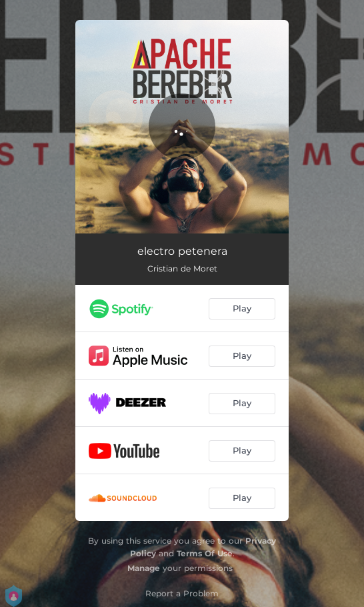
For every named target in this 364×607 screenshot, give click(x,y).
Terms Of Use (205, 553)
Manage (144, 568)
